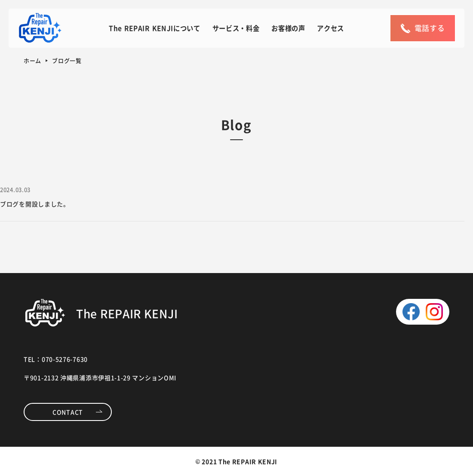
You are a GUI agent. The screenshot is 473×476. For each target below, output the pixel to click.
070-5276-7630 (65, 359)
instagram (434, 312)
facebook (411, 312)
